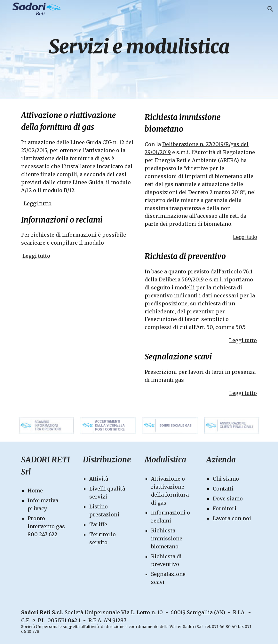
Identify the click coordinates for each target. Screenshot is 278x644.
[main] (139, 50)
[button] (270, 9)
